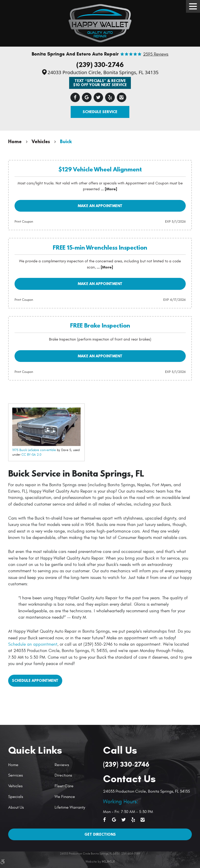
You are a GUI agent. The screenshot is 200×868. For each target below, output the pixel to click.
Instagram (122, 98)
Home (15, 141)
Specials (16, 797)
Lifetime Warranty (70, 807)
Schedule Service (100, 112)
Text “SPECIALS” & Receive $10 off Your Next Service (100, 83)
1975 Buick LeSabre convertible (34, 450)
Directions (63, 775)
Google (87, 98)
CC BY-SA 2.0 (31, 455)
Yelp (110, 98)
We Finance (65, 797)
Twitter (98, 98)
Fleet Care (64, 786)
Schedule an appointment (33, 644)
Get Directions (100, 834)
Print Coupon (24, 222)
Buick (66, 141)
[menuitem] (29, 765)
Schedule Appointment (35, 680)
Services (15, 775)
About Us (16, 807)
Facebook (75, 98)
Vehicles (41, 141)
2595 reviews (156, 54)
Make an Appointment (100, 206)
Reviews (62, 765)
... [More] (108, 189)
